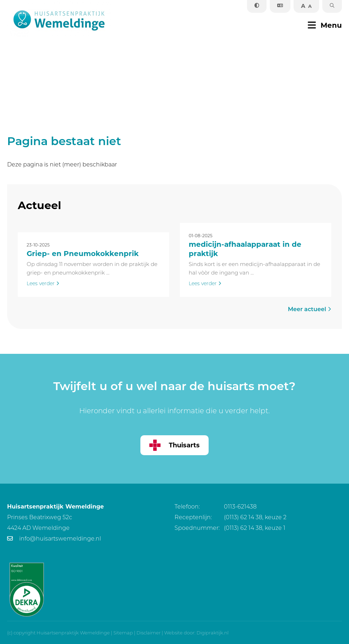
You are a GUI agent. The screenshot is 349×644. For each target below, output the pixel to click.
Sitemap (123, 633)
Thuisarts (174, 445)
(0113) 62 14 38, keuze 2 (230, 517)
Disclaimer (149, 633)
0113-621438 (216, 507)
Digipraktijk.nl (213, 633)
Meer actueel (310, 309)
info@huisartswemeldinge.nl (54, 539)
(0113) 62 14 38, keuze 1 (230, 528)
